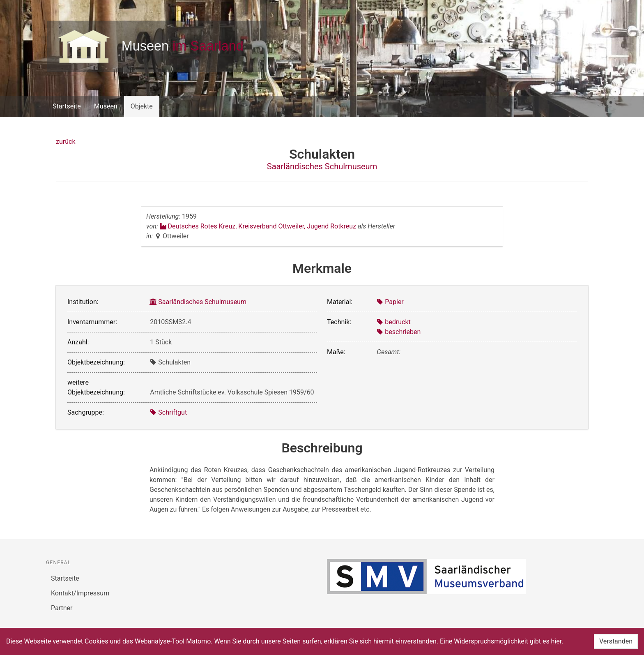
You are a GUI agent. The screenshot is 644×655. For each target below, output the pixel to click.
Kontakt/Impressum (80, 593)
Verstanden (616, 641)
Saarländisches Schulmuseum (322, 166)
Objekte (142, 106)
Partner (62, 608)
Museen (106, 106)
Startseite (67, 106)
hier (557, 641)
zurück (66, 142)
